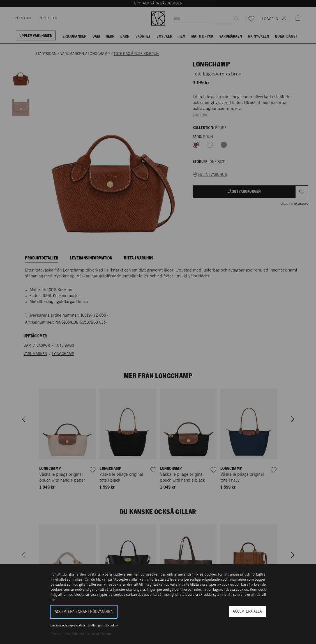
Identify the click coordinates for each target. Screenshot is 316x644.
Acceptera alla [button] (247, 612)
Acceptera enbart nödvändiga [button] (84, 612)
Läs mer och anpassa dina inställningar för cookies (85, 625)
